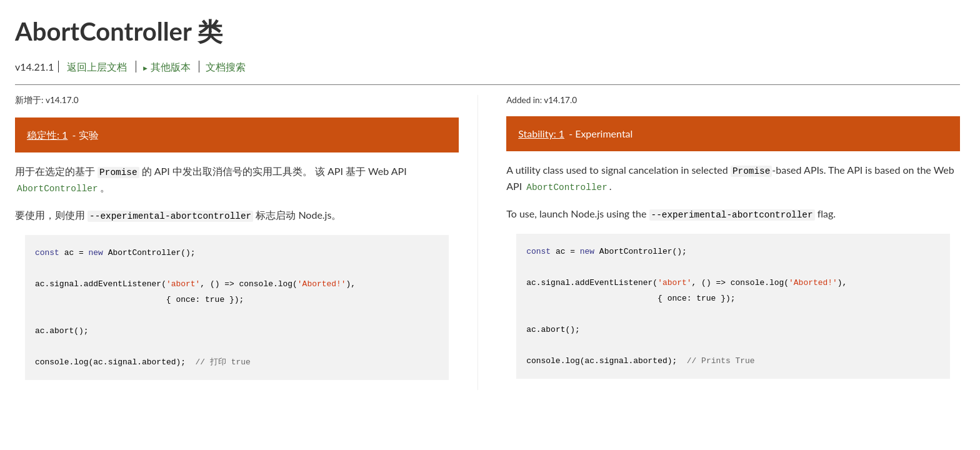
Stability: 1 (541, 133)
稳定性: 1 (47, 135)
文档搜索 (226, 67)
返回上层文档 (97, 67)
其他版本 (167, 67)
